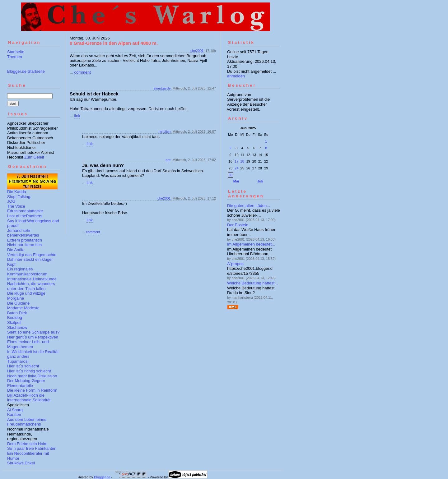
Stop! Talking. (19, 197)
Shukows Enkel (21, 463)
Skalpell (14, 322)
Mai (236, 181)
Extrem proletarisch (25, 240)
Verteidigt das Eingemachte (32, 255)
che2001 (197, 51)
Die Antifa (16, 250)
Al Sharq (15, 410)
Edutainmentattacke (25, 211)
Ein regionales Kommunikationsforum (27, 272)
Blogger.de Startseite (26, 71)
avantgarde (162, 88)
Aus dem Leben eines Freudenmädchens (27, 422)
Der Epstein (238, 225)
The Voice (16, 206)
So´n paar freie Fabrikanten (32, 448)
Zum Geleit (34, 157)
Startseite (16, 52)
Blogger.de (102, 477)
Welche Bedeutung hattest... (252, 283)
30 (231, 175)
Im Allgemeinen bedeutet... (251, 244)
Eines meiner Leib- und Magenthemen (28, 344)
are (168, 160)
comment (82, 72)
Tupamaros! (18, 361)
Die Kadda (17, 192)
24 (236, 168)
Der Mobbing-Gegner (26, 381)
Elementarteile (20, 386)
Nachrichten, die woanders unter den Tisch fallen (31, 286)
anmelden (236, 76)
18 (242, 161)
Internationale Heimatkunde (32, 279)
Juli (260, 181)
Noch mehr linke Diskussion (32, 376)
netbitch (165, 131)
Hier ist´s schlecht (23, 366)
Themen (15, 57)
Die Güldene (18, 303)
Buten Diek (17, 313)
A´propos (235, 264)
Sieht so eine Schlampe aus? (33, 332)
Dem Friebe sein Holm (27, 444)
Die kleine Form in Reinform (32, 390)
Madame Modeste (23, 308)
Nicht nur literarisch (24, 245)
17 (236, 161)
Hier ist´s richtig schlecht (29, 371)
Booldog (15, 318)
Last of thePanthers (25, 216)
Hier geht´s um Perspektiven (33, 337)
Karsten (14, 415)
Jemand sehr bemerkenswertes (23, 233)
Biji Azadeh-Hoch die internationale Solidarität (29, 398)
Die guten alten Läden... (249, 206)
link (77, 116)
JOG (11, 201)
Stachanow (17, 327)
